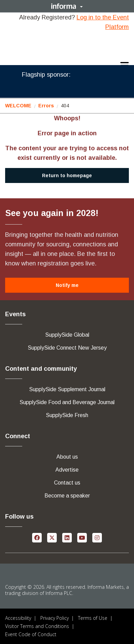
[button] (67, 6)
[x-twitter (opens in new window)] (52, 537)
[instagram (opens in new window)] (97, 537)
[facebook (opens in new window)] (37, 537)
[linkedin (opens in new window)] (67, 537)
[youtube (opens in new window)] (82, 537)
